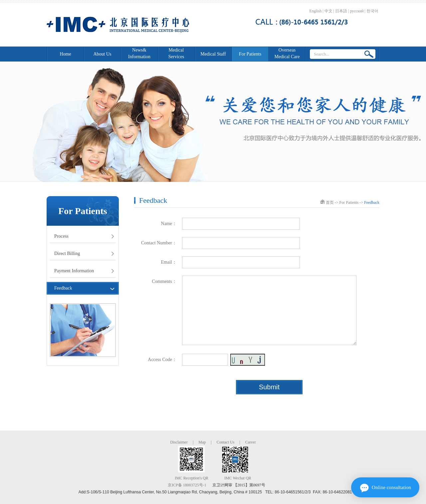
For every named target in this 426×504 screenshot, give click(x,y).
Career (251, 442)
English (316, 11)
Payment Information (74, 271)
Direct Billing (67, 253)
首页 (330, 202)
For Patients (250, 54)
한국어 (372, 11)
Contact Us (226, 442)
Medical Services (176, 53)
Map (202, 442)
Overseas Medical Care (287, 53)
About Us (102, 54)
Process (61, 236)
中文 (328, 11)
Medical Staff (213, 54)
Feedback (63, 288)
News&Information (139, 53)
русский (357, 11)
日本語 (341, 11)
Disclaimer (179, 442)
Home (65, 54)
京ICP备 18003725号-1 (187, 485)
